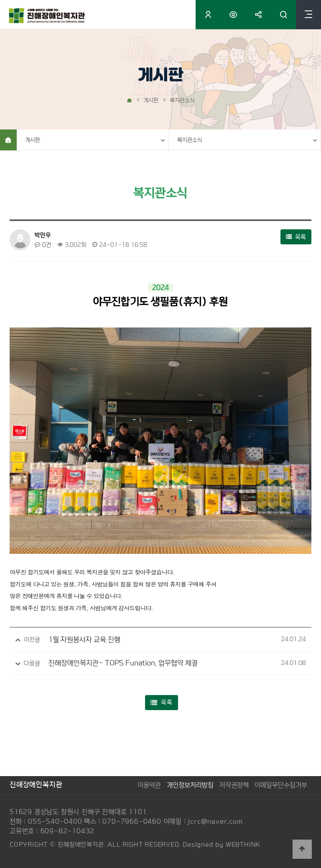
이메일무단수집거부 (281, 785)
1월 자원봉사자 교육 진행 (84, 640)
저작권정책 (234, 785)
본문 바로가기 (0, 0)
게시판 (33, 140)
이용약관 (149, 785)
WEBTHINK (243, 844)
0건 (43, 245)
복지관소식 (190, 140)
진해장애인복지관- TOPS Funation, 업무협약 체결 (123, 663)
